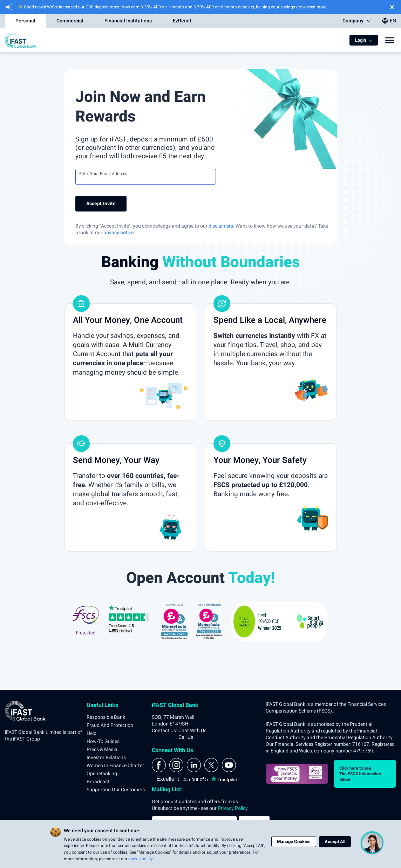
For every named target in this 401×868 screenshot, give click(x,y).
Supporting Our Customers (116, 790)
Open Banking (102, 774)
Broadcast (98, 782)
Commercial (70, 21)
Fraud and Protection (110, 725)
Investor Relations (106, 758)
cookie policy (141, 859)
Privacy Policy (233, 808)
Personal (25, 21)
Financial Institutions (128, 21)
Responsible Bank (106, 717)
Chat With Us (192, 731)
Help (91, 733)
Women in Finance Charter (115, 766)
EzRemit (182, 21)
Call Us (186, 737)
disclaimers (221, 226)
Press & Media (102, 749)
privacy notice (118, 233)
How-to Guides (103, 741)
